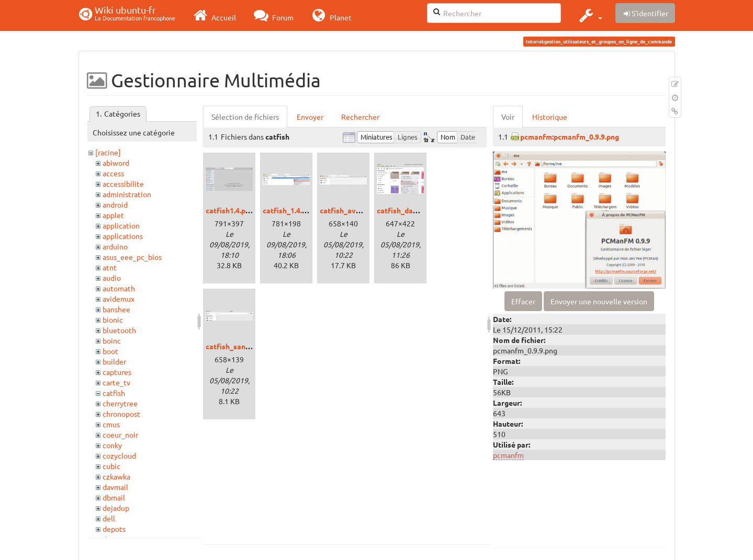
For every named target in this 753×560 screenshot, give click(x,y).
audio (112, 278)
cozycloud (119, 455)
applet (113, 215)
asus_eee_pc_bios (132, 257)
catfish (114, 393)
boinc (112, 340)
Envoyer (310, 117)
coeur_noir (120, 435)
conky (112, 445)
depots (114, 529)
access (113, 173)
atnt (110, 267)
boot (110, 351)
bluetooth (119, 330)
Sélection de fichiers (245, 117)
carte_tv (116, 382)
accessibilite (123, 184)
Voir (508, 117)
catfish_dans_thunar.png (419, 210)
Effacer (523, 301)
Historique (550, 117)
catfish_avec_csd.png (356, 210)
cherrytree (120, 403)
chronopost (121, 414)
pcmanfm (508, 455)
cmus (111, 424)
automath (119, 288)
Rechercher (360, 117)
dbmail (114, 497)
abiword (116, 163)
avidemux (119, 299)
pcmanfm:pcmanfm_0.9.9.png (570, 136)
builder (114, 361)
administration (127, 194)
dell (109, 518)
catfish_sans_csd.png (242, 346)
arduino (115, 246)
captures (117, 372)
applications (123, 236)
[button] (589, 15)
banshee (116, 309)
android (115, 204)
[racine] (108, 152)
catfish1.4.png (230, 210)
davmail (115, 487)
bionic (113, 319)
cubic (111, 466)
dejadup (116, 508)
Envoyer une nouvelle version (599, 301)
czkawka (116, 476)
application (121, 225)
